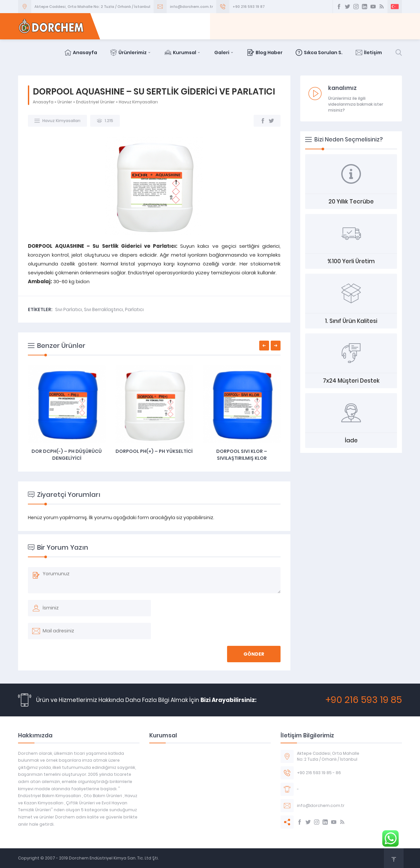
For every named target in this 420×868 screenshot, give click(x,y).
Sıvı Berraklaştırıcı (104, 309)
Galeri (224, 53)
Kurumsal (183, 53)
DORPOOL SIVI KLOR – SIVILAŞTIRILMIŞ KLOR (242, 455)
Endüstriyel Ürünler (95, 102)
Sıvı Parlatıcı (69, 309)
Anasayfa (81, 53)
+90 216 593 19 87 (249, 7)
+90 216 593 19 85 (364, 700)
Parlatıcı (134, 309)
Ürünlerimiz (131, 53)
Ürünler (65, 102)
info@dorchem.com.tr (191, 7)
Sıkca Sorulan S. (319, 53)
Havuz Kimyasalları (138, 102)
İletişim (369, 53)
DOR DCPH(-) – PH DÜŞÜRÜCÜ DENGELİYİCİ (67, 455)
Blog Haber (265, 53)
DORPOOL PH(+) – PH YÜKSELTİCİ (154, 451)
